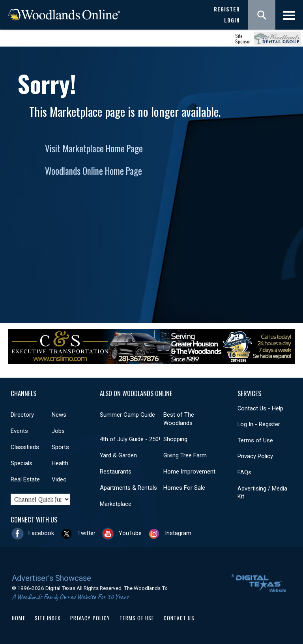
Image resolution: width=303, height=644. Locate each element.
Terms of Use (255, 440)
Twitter (86, 533)
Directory (22, 415)
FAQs (244, 472)
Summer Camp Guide (127, 415)
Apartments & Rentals (128, 488)
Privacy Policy (255, 456)
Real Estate (25, 479)
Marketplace (116, 504)
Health (60, 463)
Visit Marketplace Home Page (94, 148)
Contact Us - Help (260, 408)
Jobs (58, 431)
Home (19, 618)
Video (59, 479)
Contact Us (179, 618)
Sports (60, 447)
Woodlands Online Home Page (94, 171)
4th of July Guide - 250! (130, 439)
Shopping (175, 439)
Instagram (178, 533)
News (59, 415)
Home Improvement (189, 472)
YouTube (130, 533)
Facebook (41, 533)
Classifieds (25, 447)
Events (19, 431)
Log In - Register (259, 424)
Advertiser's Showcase (51, 578)
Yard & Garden (118, 455)
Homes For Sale (184, 488)
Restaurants (116, 472)
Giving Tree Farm (185, 455)
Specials (22, 463)
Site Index (48, 618)
